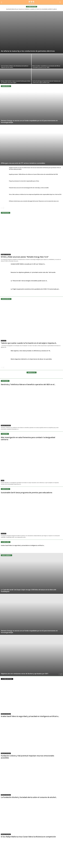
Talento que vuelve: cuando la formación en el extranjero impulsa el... (29, 343)
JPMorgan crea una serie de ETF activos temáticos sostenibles (23, 163)
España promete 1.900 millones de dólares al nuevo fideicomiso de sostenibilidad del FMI (33, 174)
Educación (4, 341)
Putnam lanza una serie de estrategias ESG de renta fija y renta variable (29, 188)
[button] (60, 2)
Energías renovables (6, 254)
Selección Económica (6, 425)
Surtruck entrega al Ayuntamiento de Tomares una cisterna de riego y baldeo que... (46, 82)
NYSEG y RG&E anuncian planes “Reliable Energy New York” (25, 257)
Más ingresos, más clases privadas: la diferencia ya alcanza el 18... (31, 351)
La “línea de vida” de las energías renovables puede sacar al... (29, 281)
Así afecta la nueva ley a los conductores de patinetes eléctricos (28, 51)
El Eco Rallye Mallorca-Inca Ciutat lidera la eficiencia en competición (28, 837)
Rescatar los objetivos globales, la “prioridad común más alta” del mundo (33, 272)
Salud (3, 480)
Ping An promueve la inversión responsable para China (24, 181)
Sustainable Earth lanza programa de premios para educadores (27, 493)
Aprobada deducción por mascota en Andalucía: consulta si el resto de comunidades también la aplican (31, 9)
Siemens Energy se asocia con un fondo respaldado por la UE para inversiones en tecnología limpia (29, 121)
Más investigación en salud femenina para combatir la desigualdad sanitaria (28, 438)
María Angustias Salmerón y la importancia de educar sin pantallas (31, 359)
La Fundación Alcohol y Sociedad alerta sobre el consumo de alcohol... (29, 797)
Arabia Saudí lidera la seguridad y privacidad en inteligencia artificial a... (23, 545)
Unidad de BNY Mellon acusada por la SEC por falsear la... (28, 264)
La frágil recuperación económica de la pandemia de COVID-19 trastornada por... (35, 289)
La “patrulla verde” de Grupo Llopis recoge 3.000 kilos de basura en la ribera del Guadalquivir (28, 590)
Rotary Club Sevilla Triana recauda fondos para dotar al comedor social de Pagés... (16, 82)
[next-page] (3, 208)
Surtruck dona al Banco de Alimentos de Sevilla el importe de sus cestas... (15, 67)
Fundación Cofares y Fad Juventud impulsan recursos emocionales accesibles (27, 757)
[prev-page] (2, 208)
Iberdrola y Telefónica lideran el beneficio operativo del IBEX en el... (28, 384)
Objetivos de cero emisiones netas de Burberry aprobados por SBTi (25, 674)
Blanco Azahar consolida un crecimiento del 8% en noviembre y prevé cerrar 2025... (46, 67)
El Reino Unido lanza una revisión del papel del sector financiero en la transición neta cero (34, 201)
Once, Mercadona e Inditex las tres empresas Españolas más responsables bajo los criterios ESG (35, 194)
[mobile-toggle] (2, 2)
